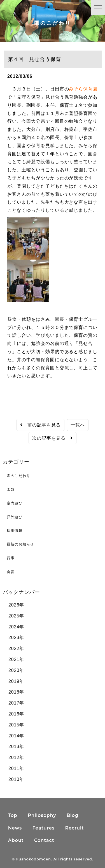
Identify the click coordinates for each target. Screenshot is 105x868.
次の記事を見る (53, 438)
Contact (44, 840)
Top (13, 815)
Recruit (75, 828)
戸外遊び (13, 517)
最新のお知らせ (18, 544)
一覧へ (78, 425)
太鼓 (9, 489)
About (16, 840)
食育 (9, 572)
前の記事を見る (40, 425)
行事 (9, 558)
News (15, 828)
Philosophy (42, 815)
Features (44, 828)
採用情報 (13, 530)
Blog (73, 815)
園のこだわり (16, 476)
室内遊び (13, 503)
